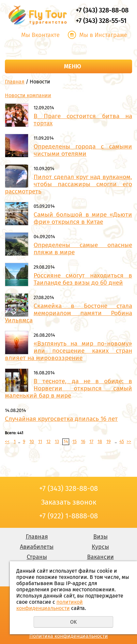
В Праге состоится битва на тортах (83, 120)
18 (100, 442)
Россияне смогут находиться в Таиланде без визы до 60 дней (83, 279)
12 (48, 442)
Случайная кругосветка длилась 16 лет (61, 419)
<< (7, 442)
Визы (100, 537)
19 (108, 442)
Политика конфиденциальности (69, 636)
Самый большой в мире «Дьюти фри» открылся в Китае (83, 218)
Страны (37, 557)
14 (66, 442)
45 (122, 442)
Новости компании (28, 95)
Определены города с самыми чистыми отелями (83, 150)
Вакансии (100, 557)
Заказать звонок (68, 49)
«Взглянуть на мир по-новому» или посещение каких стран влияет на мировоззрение (68, 351)
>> (129, 442)
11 (40, 442)
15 (75, 442)
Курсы (100, 547)
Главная (15, 82)
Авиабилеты (37, 547)
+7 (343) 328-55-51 (101, 21)
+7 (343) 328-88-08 (102, 10)
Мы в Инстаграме (103, 35)
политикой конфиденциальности (50, 605)
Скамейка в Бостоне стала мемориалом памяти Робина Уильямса (68, 313)
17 (91, 442)
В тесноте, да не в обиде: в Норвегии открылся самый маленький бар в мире (68, 388)
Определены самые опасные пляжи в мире (83, 249)
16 (83, 442)
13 (57, 442)
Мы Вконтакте (40, 35)
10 (32, 442)
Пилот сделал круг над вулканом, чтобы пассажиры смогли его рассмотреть (68, 184)
